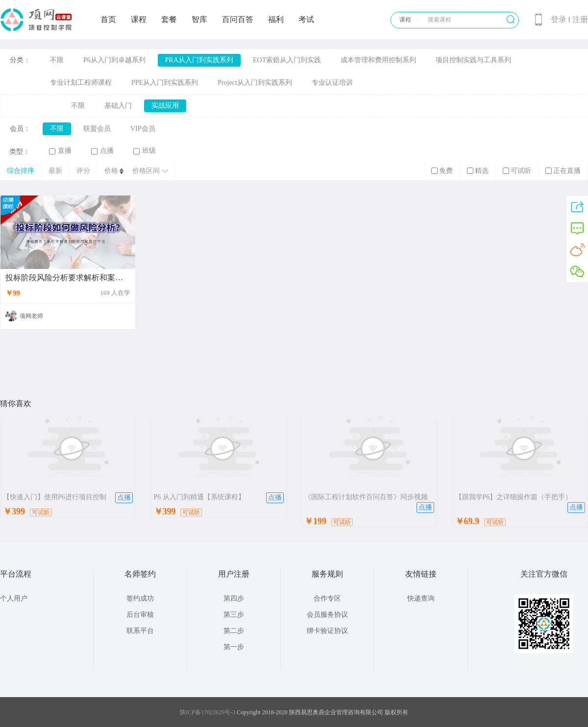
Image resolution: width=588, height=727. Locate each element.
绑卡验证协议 (327, 631)
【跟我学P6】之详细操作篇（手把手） (514, 497)
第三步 (234, 615)
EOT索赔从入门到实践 (287, 60)
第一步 (234, 647)
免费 (442, 171)
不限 (57, 60)
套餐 (169, 19)
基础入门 (118, 106)
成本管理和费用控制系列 (378, 60)
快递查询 (421, 598)
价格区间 (150, 171)
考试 (306, 19)
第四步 (234, 598)
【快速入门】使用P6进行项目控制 (55, 497)
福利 (276, 19)
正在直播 (563, 171)
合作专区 (327, 598)
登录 (559, 19)
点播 (102, 151)
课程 (139, 19)
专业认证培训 (332, 83)
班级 (145, 151)
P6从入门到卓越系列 (114, 60)
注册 (580, 19)
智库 (199, 19)
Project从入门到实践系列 (255, 83)
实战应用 (165, 106)
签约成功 (140, 598)
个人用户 (14, 598)
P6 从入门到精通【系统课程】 (199, 497)
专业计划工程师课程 (81, 83)
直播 (60, 151)
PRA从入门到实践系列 (199, 60)
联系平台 (140, 631)
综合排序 (21, 171)
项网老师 (31, 316)
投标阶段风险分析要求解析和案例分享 (68, 278)
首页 (108, 19)
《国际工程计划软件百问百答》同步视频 (366, 497)
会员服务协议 (327, 615)
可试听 (517, 171)
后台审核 (140, 615)
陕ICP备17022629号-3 (208, 712)
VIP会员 (143, 129)
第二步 (234, 631)
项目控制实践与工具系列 (473, 60)
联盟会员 (97, 129)
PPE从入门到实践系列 (165, 83)
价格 (111, 171)
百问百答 (238, 19)
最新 (55, 171)
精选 (478, 171)
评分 (83, 171)
